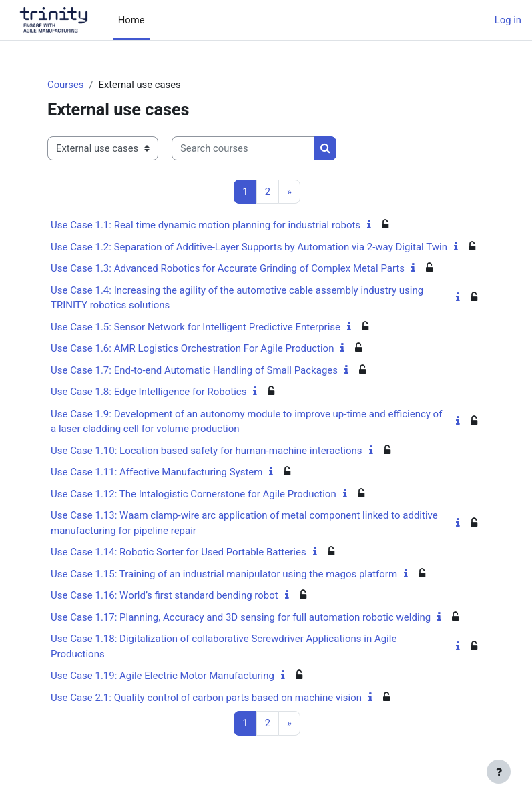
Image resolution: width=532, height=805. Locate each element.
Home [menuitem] (131, 20)
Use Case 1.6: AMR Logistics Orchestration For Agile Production (192, 348)
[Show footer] (499, 772)
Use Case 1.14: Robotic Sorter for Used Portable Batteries (179, 552)
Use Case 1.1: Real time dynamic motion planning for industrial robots (206, 225)
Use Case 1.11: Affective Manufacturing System (157, 472)
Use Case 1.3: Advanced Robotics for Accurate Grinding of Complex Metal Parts (228, 268)
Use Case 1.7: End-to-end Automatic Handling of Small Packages (194, 370)
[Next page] (289, 192)
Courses (65, 85)
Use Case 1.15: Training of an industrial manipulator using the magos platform (224, 574)
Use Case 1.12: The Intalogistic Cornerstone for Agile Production (194, 494)
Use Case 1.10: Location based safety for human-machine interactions (207, 451)
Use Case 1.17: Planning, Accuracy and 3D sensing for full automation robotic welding (241, 617)
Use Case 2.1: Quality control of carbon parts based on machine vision (206, 698)
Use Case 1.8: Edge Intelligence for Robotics (149, 392)
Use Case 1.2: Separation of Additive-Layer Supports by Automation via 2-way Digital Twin (249, 247)
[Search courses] (243, 148)
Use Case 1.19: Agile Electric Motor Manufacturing (163, 676)
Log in (508, 20)
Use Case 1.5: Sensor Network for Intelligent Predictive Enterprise (196, 327)
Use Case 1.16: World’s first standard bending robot (165, 595)
